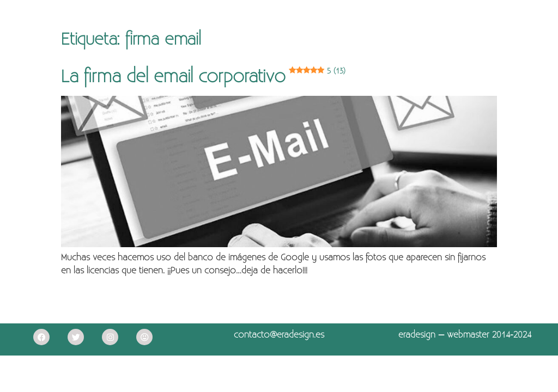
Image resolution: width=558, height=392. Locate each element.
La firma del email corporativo (203, 77)
